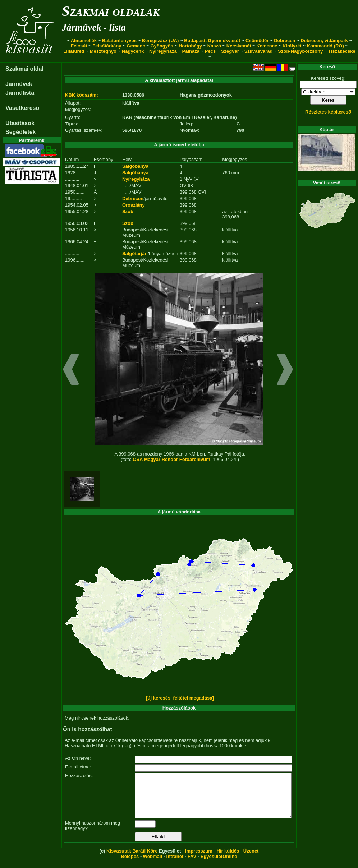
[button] (71, 370)
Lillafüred (74, 51)
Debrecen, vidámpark (324, 40)
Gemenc (136, 46)
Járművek (19, 84)
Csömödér (257, 40)
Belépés (130, 865)
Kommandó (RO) (325, 46)
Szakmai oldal (24, 69)
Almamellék (84, 40)
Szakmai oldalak (111, 11)
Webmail (153, 865)
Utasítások (20, 123)
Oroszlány (134, 205)
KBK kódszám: (82, 95)
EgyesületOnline (219, 865)
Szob (128, 211)
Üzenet (251, 860)
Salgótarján (135, 253)
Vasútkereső (22, 108)
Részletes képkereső (328, 112)
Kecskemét (239, 46)
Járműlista (20, 93)
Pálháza (191, 51)
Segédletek (20, 132)
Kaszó (214, 46)
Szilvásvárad (259, 51)
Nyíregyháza (163, 51)
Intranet (175, 865)
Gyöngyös (162, 46)
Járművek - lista (94, 27)
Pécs (210, 51)
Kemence (267, 46)
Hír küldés (228, 860)
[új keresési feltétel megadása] (180, 698)
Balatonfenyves (119, 40)
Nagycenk (133, 51)
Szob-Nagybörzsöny (300, 51)
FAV (192, 865)
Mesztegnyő (103, 51)
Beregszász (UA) (160, 40)
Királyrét (292, 46)
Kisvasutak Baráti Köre (132, 860)
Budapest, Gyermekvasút (212, 40)
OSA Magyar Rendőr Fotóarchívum (171, 459)
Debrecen (284, 40)
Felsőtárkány (107, 46)
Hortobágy (190, 46)
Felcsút (79, 46)
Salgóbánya (135, 166)
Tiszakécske (342, 51)
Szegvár (230, 51)
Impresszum (199, 860)
